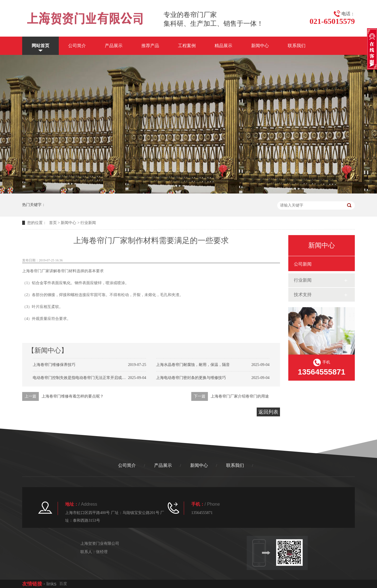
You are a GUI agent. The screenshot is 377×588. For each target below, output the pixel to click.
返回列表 (268, 412)
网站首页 (40, 46)
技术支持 (303, 295)
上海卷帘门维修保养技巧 (54, 365)
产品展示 (114, 46)
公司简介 (77, 46)
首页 (53, 223)
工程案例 (187, 46)
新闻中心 (260, 46)
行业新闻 (88, 223)
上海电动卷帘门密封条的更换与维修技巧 (191, 378)
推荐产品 (150, 46)
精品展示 (223, 46)
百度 (63, 584)
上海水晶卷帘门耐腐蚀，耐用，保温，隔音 (193, 365)
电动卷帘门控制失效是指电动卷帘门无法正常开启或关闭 (81, 378)
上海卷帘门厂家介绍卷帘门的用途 (240, 396)
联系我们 (297, 46)
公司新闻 (303, 264)
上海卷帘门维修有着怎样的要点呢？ (73, 396)
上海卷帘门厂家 (36, 271)
